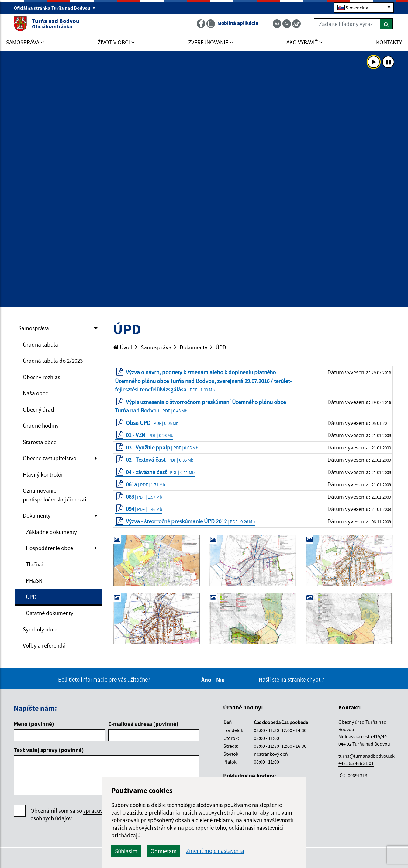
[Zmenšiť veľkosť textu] (277, 24)
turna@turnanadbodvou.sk (367, 756)
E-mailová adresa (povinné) (143, 724)
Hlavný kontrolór (43, 474)
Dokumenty (37, 515)
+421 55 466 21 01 (356, 763)
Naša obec (35, 393)
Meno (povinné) (34, 724)
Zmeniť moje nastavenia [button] (215, 851)
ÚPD (31, 597)
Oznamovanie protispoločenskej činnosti (55, 495)
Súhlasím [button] (126, 851)
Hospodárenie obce (49, 548)
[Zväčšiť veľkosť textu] (296, 24)
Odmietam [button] (164, 851)
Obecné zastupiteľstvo (50, 458)
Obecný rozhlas (41, 377)
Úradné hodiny (41, 425)
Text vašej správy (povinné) (49, 750)
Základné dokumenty (51, 532)
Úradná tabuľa (40, 344)
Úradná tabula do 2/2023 (53, 361)
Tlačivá (35, 564)
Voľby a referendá (44, 645)
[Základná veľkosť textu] (287, 24)
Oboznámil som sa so (73, 815)
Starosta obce (40, 442)
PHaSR (34, 580)
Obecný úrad (38, 409)
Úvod (123, 347)
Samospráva (34, 328)
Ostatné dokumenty (50, 613)
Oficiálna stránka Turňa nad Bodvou (55, 8)
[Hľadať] (387, 24)
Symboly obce (40, 629)
